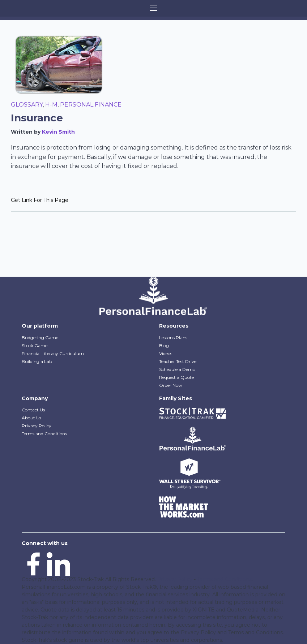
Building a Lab (37, 361)
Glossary (27, 105)
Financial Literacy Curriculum (53, 353)
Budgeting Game (40, 338)
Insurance (37, 118)
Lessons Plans (173, 338)
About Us (31, 418)
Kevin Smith (58, 132)
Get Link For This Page (40, 200)
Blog (164, 345)
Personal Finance (91, 105)
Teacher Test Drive (178, 361)
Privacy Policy (37, 426)
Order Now (171, 385)
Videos (166, 353)
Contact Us (33, 410)
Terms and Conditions (44, 434)
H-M (51, 105)
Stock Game (35, 345)
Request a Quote (176, 377)
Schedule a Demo (177, 369)
